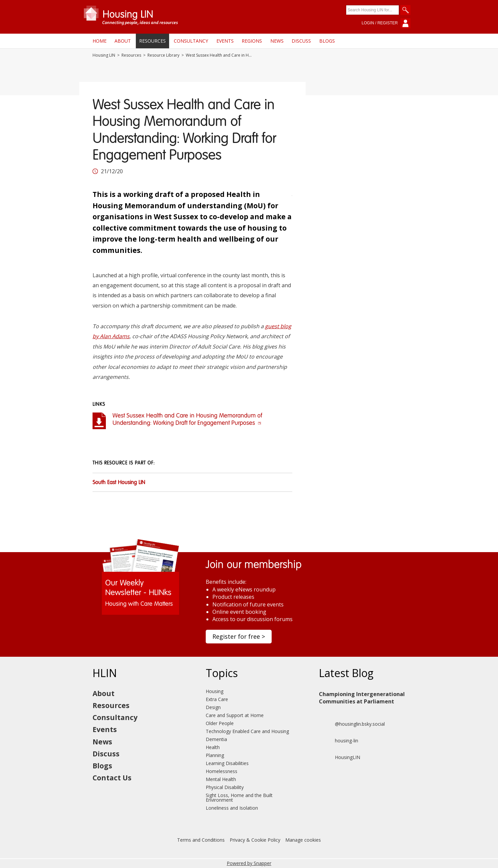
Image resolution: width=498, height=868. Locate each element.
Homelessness (222, 771)
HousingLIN (340, 757)
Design (213, 707)
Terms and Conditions (201, 840)
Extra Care (217, 699)
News (277, 41)
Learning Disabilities (227, 763)
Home (100, 41)
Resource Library (163, 55)
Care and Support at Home (235, 715)
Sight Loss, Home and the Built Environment (239, 798)
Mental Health (221, 779)
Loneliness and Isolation (232, 808)
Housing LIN (104, 55)
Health (213, 747)
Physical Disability (225, 787)
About (123, 41)
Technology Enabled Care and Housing (247, 731)
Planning (215, 755)
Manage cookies (303, 840)
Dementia (216, 739)
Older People (220, 723)
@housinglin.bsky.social (352, 724)
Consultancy (191, 41)
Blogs (327, 41)
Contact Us (112, 778)
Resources (152, 41)
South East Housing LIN (119, 483)
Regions (252, 41)
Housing (215, 691)
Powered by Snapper (249, 863)
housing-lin (339, 741)
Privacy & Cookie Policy (255, 840)
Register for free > (239, 636)
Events (225, 41)
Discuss (301, 41)
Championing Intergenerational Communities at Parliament (362, 698)
